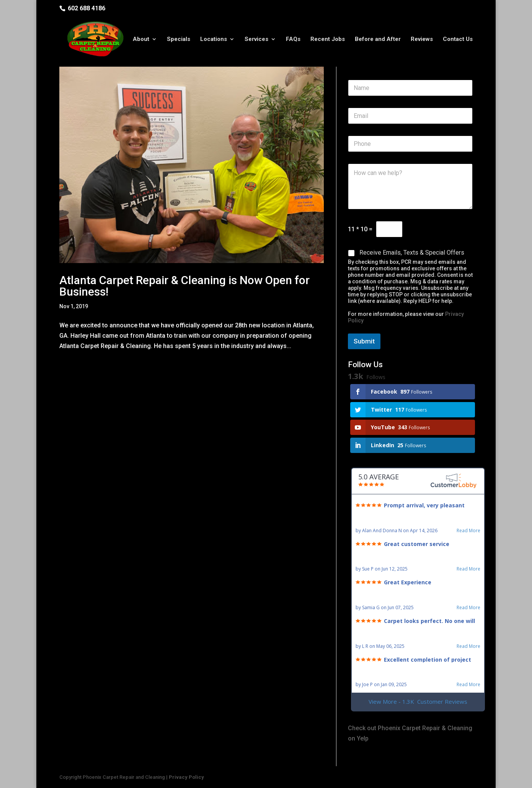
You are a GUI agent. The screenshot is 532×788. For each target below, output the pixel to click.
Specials (179, 39)
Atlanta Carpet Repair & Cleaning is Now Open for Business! (184, 286)
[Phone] (410, 144)
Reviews (422, 39)
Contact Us (458, 39)
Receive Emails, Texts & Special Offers (412, 253)
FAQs (293, 39)
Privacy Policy (186, 777)
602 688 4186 (86, 8)
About (141, 39)
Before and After (378, 39)
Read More (468, 531)
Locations (214, 39)
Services (256, 39)
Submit (364, 341)
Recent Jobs (328, 39)
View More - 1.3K (418, 702)
